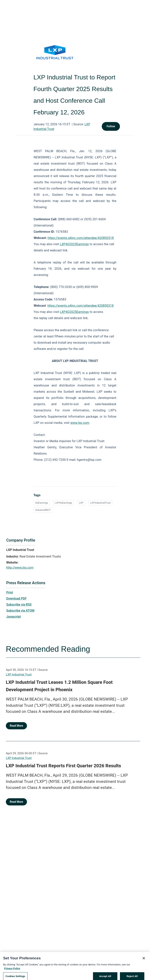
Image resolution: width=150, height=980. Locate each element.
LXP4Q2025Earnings (74, 244)
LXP (81, 503)
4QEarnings (42, 503)
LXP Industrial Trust (19, 674)
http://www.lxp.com (20, 568)
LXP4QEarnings (64, 503)
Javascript (13, 617)
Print (10, 592)
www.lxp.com (80, 423)
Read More (16, 726)
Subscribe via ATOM (20, 611)
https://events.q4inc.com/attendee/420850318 (81, 238)
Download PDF (17, 598)
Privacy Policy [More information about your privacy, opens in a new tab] (12, 972)
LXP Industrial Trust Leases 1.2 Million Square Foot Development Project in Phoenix (59, 686)
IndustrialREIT (43, 510)
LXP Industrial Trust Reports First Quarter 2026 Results (63, 766)
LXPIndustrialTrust (100, 503)
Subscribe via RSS (19, 605)
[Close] (144, 962)
